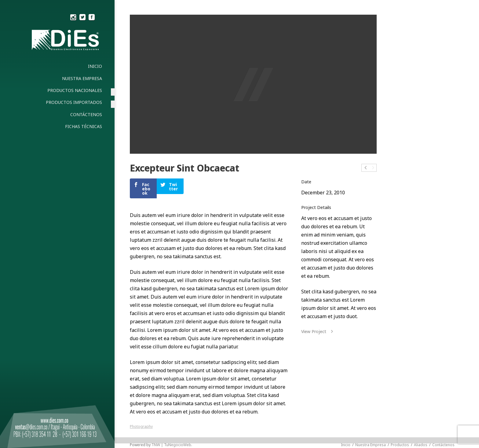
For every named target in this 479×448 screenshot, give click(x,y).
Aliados (421, 445)
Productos (400, 445)
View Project (318, 331)
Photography (141, 426)
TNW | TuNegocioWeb (171, 445)
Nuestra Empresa (371, 445)
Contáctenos (443, 445)
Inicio (346, 445)
